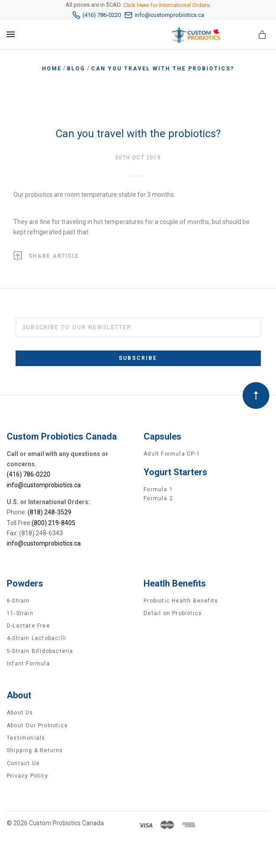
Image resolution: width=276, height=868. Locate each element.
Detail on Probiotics (173, 613)
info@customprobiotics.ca (164, 15)
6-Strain (18, 601)
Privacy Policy (27, 776)
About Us (20, 713)
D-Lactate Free (28, 626)
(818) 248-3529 (49, 512)
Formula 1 (158, 489)
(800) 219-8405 (54, 523)
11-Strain (20, 613)
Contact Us (23, 763)
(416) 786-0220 (97, 15)
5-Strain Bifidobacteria (40, 651)
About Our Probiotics (37, 725)
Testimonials (26, 738)
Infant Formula (28, 664)
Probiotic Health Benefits (181, 601)
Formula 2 (158, 498)
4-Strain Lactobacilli (36, 638)
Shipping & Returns (35, 750)
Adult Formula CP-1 (172, 454)
